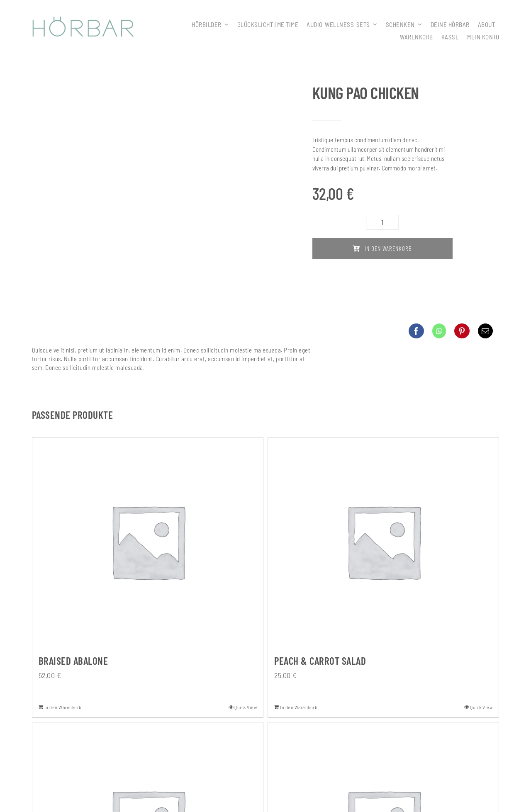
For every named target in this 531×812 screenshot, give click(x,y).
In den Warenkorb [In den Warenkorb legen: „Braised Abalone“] (63, 707)
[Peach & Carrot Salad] (383, 541)
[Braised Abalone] (148, 541)
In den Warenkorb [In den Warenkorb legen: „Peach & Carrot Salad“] (299, 707)
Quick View (246, 707)
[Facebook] (416, 331)
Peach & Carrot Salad (320, 661)
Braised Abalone (73, 661)
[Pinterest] (462, 331)
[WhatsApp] (439, 331)
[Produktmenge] (382, 222)
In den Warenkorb (382, 248)
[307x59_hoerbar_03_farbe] (83, 20)
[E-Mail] (486, 331)
